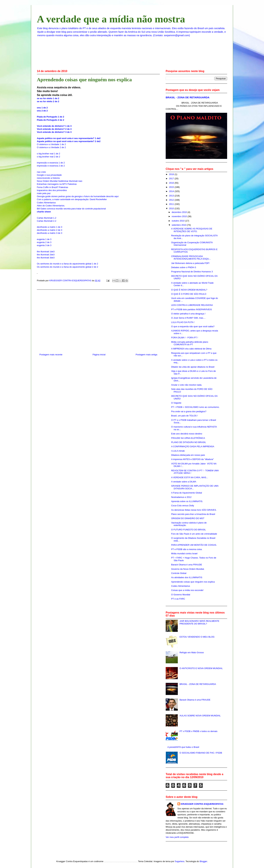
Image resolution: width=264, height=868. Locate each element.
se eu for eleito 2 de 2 (48, 101)
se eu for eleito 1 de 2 (48, 98)
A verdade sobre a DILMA (184, 482)
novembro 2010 (180, 216)
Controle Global (179, 573)
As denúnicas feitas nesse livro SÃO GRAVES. (194, 510)
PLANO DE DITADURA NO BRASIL (188, 442)
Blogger (203, 861)
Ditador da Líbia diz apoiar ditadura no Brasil (193, 367)
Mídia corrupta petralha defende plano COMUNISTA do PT (190, 343)
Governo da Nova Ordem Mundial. (188, 569)
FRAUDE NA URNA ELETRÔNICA (188, 438)
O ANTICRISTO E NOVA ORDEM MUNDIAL (201, 668)
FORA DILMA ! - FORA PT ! (184, 338)
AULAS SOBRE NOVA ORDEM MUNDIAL (200, 716)
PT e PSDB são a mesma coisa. (187, 549)
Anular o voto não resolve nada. (187, 385)
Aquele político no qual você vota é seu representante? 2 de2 (69, 141)
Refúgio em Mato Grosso (192, 652)
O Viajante (176, 403)
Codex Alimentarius (180, 586)
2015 (172, 187)
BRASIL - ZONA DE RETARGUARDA (188, 97)
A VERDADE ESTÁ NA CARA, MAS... (189, 477)
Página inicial (99, 355)
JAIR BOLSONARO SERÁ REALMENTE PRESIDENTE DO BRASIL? (199, 622)
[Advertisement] (98, 320)
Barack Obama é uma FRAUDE (187, 565)
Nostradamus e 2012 (181, 497)
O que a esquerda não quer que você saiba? (193, 326)
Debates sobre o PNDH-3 (183, 267)
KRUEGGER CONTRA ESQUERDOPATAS (202, 804)
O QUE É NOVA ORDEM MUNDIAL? (189, 290)
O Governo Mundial (181, 595)
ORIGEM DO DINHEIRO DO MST (188, 518)
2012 (172, 200)
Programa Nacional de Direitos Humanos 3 (192, 272)
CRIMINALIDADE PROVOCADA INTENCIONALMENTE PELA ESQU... (191, 258)
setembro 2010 (179, 225)
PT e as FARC (178, 599)
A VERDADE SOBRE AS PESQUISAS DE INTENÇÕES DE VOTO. (192, 230)
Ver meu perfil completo (177, 837)
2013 (172, 196)
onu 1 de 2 (42, 108)
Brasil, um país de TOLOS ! (184, 416)
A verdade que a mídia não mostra (111, 19)
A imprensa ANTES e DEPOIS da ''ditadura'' (192, 459)
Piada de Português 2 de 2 (51, 120)
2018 (172, 174)
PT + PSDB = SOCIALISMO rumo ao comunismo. (195, 407)
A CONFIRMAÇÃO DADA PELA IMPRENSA (193, 446)
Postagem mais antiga (146, 355)
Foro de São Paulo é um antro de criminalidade (194, 534)
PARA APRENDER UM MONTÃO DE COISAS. (194, 545)
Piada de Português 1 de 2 (51, 117)
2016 (172, 183)
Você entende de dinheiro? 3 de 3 (54, 132)
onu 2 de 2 (42, 111)
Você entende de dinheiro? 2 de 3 (54, 129)
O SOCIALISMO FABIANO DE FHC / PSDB (201, 753)
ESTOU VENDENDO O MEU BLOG (197, 637)
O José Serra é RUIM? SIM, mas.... (188, 318)
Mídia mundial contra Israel (184, 554)
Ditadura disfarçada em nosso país (188, 455)
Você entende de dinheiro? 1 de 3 (54, 126)
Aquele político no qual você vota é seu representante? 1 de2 (69, 138)
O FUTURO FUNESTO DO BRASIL (188, 530)
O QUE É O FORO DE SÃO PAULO (189, 294)
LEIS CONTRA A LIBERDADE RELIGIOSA (192, 305)
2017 (172, 178)
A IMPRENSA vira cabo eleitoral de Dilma (191, 349)
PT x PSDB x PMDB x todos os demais (198, 731)
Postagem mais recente (51, 355)
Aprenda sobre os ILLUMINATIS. (187, 501)
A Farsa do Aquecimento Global (186, 493)
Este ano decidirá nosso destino (187, 434)
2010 (172, 208)
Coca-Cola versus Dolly (183, 506)
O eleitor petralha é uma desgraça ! (188, 314)
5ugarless (180, 861)
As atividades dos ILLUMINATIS (187, 577)
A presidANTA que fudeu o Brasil (183, 747)
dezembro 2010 (180, 212)
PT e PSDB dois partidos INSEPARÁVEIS (191, 309)
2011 (172, 204)
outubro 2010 (178, 221)
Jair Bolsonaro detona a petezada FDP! (190, 263)
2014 (172, 191)
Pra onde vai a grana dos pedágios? (189, 411)
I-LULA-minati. (178, 451)
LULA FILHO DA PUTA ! (183, 322)
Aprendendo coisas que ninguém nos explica (193, 582)
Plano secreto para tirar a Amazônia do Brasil (193, 514)
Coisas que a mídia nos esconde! (187, 590)
